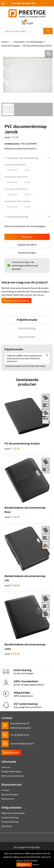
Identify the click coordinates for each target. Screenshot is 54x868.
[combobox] (22, 31)
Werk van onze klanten (13, 776)
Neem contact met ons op (16, 301)
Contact (5, 790)
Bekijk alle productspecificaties (21, 148)
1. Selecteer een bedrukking (21, 158)
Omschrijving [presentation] (27, 328)
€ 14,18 (12, 517)
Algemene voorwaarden (13, 813)
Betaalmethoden (10, 794)
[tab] (27, 320)
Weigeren (36, 865)
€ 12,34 (12, 448)
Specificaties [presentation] (27, 337)
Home (4, 42)
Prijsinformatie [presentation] (27, 320)
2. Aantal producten (16, 217)
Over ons (6, 767)
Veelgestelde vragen (11, 771)
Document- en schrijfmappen (29, 42)
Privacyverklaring (10, 822)
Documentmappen (11, 46)
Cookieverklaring (10, 817)
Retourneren (8, 799)
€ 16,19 (12, 654)
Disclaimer (7, 826)
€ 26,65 (12, 585)
